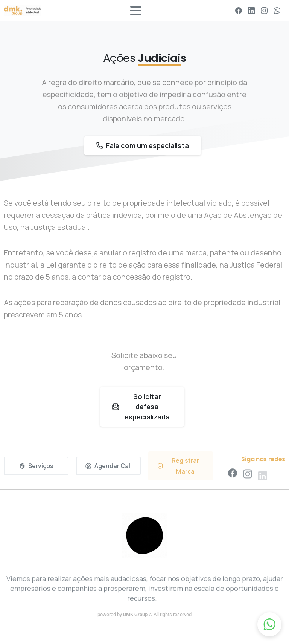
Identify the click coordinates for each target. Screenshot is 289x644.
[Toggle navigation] (136, 11)
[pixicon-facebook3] (233, 476)
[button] (269, 624)
